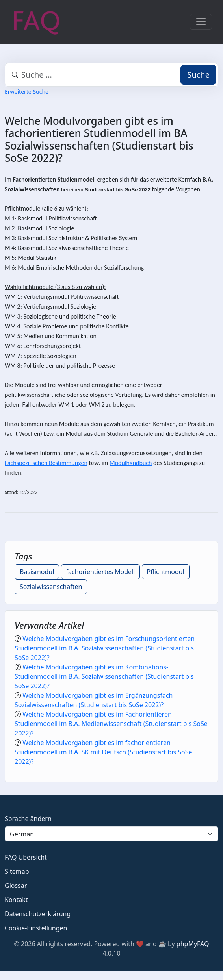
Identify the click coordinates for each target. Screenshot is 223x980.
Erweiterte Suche (27, 92)
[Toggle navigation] (201, 22)
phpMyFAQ (193, 944)
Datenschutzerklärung (38, 914)
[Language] (111, 834)
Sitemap (17, 871)
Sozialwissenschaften (51, 587)
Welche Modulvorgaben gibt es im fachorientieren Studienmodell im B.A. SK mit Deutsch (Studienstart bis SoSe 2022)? (103, 752)
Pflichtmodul (166, 572)
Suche (198, 75)
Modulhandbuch (131, 463)
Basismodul (37, 572)
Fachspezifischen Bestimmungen (46, 463)
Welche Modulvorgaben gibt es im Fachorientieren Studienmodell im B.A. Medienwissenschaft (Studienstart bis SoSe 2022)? (111, 724)
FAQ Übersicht (26, 857)
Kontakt (16, 900)
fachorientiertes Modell (101, 572)
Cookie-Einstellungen (36, 928)
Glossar (16, 886)
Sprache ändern (28, 819)
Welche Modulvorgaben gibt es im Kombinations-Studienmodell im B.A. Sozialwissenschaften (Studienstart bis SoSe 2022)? (104, 676)
